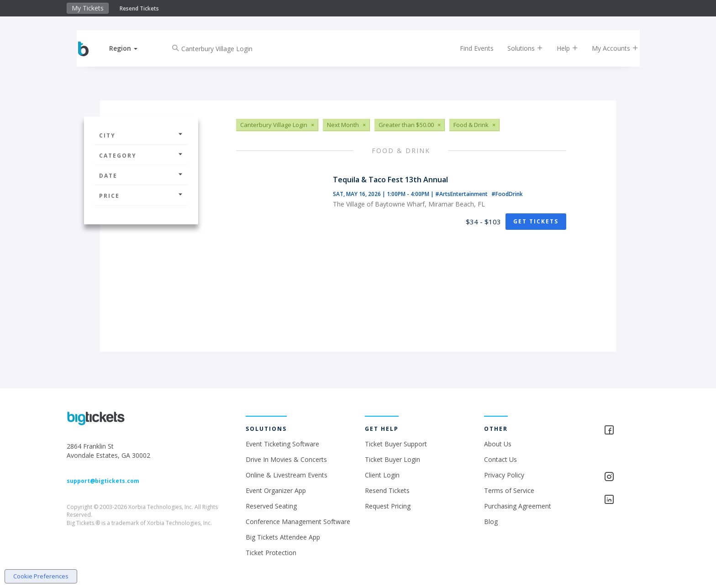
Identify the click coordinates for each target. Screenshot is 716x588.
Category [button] (141, 156)
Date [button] (141, 176)
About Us (498, 444)
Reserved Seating (271, 506)
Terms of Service (509, 490)
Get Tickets (536, 221)
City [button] (141, 135)
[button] (131, 48)
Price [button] (141, 196)
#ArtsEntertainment (462, 194)
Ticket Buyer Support (396, 444)
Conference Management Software (298, 522)
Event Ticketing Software (282, 444)
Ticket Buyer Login (392, 459)
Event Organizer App (276, 490)
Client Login (382, 475)
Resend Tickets (139, 8)
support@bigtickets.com (103, 481)
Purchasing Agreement (518, 506)
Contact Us (500, 459)
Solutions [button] (518, 48)
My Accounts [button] (608, 48)
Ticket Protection (271, 553)
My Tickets (88, 8)
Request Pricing (388, 506)
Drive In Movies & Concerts (286, 459)
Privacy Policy (504, 475)
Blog (491, 522)
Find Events (469, 48)
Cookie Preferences (41, 576)
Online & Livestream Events (287, 475)
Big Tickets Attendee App (283, 537)
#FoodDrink (507, 194)
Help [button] (560, 48)
